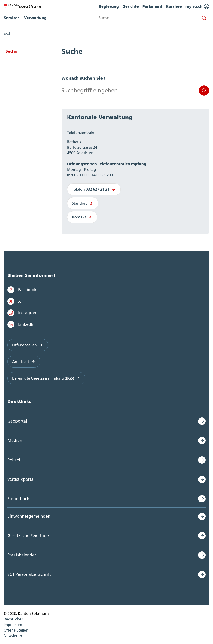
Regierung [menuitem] (109, 6)
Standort (83, 203)
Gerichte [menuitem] (131, 6)
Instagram (22, 313)
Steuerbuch (18, 499)
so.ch (8, 33)
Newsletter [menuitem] (13, 636)
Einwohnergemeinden (29, 516)
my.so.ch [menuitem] (197, 6)
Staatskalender (22, 555)
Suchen (204, 91)
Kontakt (82, 217)
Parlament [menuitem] (152, 6)
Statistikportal (21, 479)
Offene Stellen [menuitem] (16, 630)
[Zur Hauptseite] (22, 6)
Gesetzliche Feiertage (28, 536)
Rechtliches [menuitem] (13, 619)
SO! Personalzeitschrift (29, 574)
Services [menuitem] (12, 18)
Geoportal (17, 421)
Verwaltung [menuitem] (35, 18)
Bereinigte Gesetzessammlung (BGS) (46, 378)
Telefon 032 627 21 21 (94, 189)
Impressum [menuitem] (13, 625)
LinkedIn (21, 324)
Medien (15, 440)
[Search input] (154, 18)
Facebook (22, 290)
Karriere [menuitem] (174, 6)
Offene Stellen (28, 345)
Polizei (14, 460)
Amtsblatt (24, 362)
